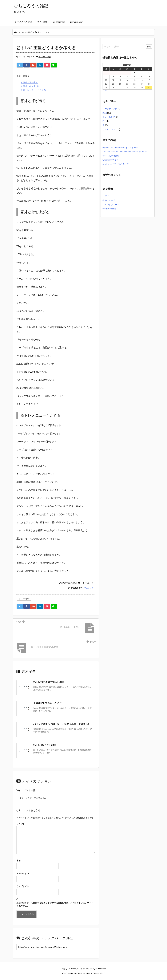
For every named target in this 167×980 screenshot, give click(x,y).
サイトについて (110, 129)
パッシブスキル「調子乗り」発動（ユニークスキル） (62, 724)
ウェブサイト (23, 886)
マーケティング (110, 109)
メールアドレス (24, 873)
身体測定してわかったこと (48, 703)
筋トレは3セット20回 (45, 745)
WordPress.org (109, 209)
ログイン (107, 196)
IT (103, 121)
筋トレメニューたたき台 (33, 90)
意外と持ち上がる (30, 86)
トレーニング (45, 57)
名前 (19, 861)
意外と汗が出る (29, 82)
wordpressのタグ (110, 160)
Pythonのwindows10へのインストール (120, 148)
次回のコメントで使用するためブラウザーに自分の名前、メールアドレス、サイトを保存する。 (55, 904)
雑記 (105, 113)
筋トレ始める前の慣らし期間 (49, 682)
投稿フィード (109, 200)
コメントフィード (111, 205)
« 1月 (105, 90)
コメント (21, 824)
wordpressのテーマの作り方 (116, 164)
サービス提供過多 (111, 156)
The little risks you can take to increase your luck (125, 152)
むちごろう (88, 588)
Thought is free (99, 973)
